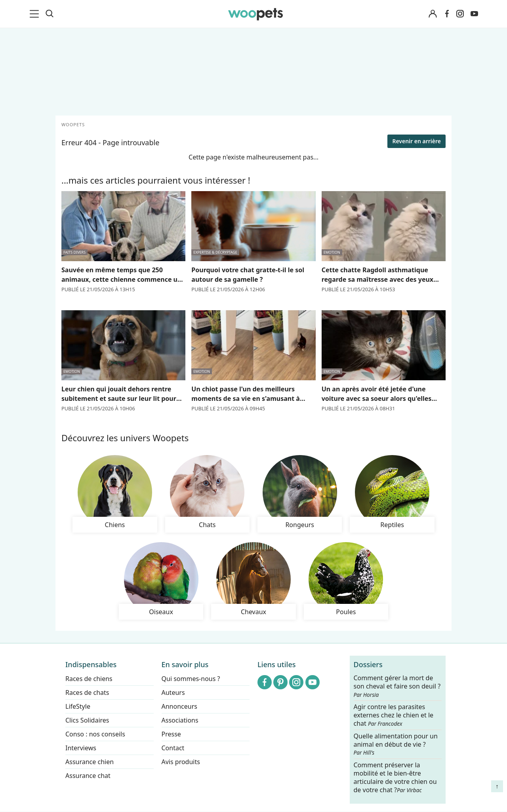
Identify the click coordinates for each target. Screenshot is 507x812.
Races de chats (87, 692)
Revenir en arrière (416, 141)
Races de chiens (89, 679)
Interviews (81, 748)
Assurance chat (88, 776)
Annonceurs (179, 706)
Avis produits (181, 762)
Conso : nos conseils (95, 734)
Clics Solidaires (87, 720)
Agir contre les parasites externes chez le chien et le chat (394, 716)
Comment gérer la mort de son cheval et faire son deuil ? (397, 686)
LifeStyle (78, 706)
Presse (171, 734)
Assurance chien (90, 762)
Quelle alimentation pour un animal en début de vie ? (396, 744)
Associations (180, 720)
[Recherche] (50, 14)
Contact (173, 748)
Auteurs (173, 692)
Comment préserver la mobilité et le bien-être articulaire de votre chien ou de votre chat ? (395, 778)
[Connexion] (433, 14)
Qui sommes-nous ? (191, 679)
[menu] (36, 14)
